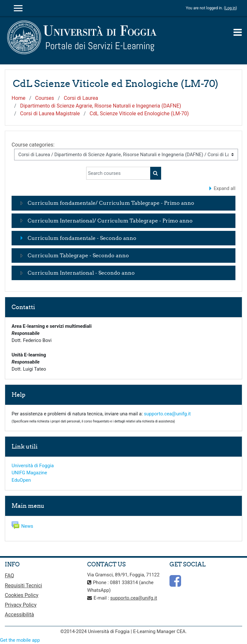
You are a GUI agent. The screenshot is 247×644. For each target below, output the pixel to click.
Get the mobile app (20, 640)
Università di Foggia (33, 466)
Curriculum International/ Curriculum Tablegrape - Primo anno (110, 221)
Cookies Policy (22, 595)
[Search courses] (118, 173)
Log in (230, 8)
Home (18, 98)
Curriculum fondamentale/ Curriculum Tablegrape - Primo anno (111, 203)
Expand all (224, 188)
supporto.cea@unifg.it (167, 414)
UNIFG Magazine (29, 473)
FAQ (9, 576)
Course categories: (33, 145)
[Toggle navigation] (238, 32)
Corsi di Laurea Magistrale (50, 114)
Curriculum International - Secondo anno (81, 273)
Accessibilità (19, 615)
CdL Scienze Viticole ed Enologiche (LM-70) (139, 114)
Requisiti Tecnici (23, 586)
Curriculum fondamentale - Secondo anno (82, 238)
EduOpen (21, 480)
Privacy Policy (21, 605)
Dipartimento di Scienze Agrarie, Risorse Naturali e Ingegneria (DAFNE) (101, 106)
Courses (45, 98)
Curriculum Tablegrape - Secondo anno (78, 255)
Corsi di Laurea (81, 98)
